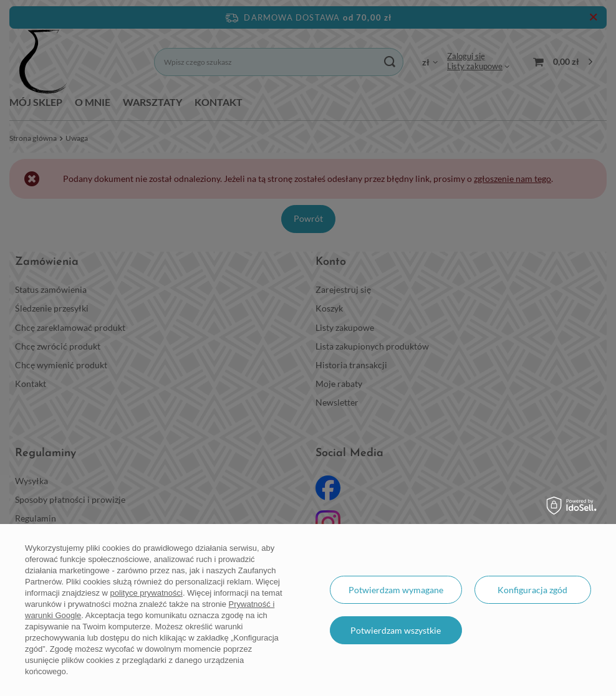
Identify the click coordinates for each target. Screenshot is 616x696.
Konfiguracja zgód (532, 590)
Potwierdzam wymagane (396, 590)
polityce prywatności (147, 593)
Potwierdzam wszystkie (396, 630)
